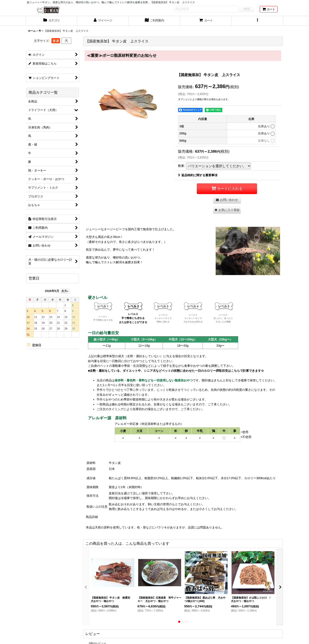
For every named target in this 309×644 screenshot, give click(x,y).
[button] (257, 21)
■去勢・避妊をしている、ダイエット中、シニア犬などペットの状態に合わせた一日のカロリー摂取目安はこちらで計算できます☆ (176, 371)
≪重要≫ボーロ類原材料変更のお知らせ (122, 56)
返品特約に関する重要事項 (198, 175)
